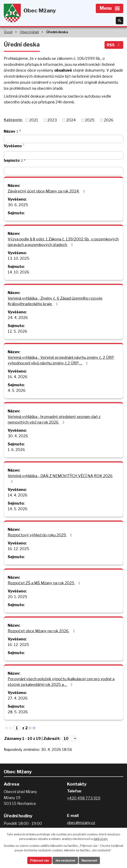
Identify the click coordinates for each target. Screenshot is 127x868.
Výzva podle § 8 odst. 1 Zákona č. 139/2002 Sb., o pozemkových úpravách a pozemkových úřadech (63, 242)
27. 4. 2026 (18, 698)
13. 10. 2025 (19, 258)
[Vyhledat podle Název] (63, 139)
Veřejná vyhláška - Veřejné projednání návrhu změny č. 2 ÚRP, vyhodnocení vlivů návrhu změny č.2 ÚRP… (61, 360)
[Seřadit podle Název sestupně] (20, 131)
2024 (71, 120)
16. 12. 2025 (18, 549)
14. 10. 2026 (19, 272)
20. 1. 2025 (17, 597)
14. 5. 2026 (18, 509)
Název (11, 131)
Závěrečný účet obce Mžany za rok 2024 (47, 191)
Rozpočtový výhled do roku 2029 (41, 535)
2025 (90, 120)
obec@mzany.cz (81, 823)
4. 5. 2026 (17, 390)
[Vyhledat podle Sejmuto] (63, 171)
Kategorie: (13, 120)
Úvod (8, 32)
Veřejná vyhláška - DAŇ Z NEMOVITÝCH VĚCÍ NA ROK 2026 (60, 479)
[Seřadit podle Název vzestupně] (20, 129)
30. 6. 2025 (18, 205)
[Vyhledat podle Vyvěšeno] (63, 155)
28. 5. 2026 (18, 712)
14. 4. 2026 (18, 495)
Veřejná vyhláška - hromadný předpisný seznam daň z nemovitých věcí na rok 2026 (54, 419)
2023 (52, 120)
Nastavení (89, 860)
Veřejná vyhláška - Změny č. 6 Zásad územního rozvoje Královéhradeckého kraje (55, 301)
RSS (114, 45)
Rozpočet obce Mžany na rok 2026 (42, 631)
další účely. (101, 839)
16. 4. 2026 (18, 377)
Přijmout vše (40, 860)
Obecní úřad (29, 32)
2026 (109, 120)
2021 (34, 120)
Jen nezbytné (65, 860)
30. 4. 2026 (18, 436)
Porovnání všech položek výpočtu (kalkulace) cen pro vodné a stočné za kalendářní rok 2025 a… (61, 682)
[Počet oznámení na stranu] (69, 739)
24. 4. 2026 (18, 318)
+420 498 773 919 (84, 798)
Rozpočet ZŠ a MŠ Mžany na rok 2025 (45, 583)
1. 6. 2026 (16, 450)
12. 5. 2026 (17, 331)
